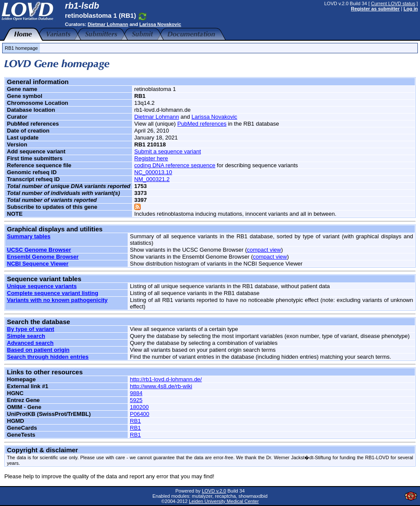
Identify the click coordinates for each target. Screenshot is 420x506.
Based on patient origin (38, 350)
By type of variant (31, 329)
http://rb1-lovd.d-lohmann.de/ (166, 379)
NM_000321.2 (152, 179)
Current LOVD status (393, 3)
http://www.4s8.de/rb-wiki (161, 386)
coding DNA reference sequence (175, 165)
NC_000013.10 (153, 172)
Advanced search (30, 343)
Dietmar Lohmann (108, 24)
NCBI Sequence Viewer (38, 264)
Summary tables (29, 236)
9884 (136, 393)
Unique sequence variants (42, 286)
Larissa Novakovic (160, 24)
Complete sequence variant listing (53, 293)
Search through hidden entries (48, 357)
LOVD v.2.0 (214, 491)
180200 (139, 407)
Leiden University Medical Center (224, 501)
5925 (136, 400)
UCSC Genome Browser (39, 250)
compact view (264, 250)
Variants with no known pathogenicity (57, 300)
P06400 (140, 414)
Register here (151, 158)
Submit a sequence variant (168, 151)
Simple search (26, 336)
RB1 (135, 421)
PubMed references (202, 124)
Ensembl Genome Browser (43, 257)
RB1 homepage (21, 48)
